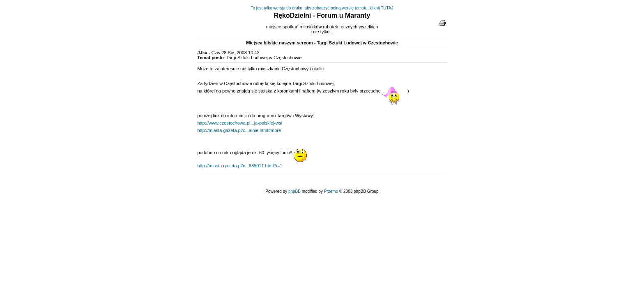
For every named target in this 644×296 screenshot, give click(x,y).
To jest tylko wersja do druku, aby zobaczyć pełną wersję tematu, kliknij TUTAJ (322, 8)
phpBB (294, 191)
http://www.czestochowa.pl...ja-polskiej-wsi (240, 123)
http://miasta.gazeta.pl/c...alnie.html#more (239, 130)
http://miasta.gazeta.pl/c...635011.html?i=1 (240, 166)
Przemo (331, 191)
